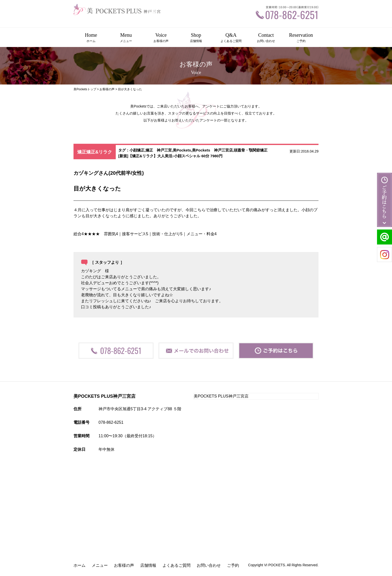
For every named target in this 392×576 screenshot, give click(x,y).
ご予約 (233, 565)
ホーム (79, 565)
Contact (266, 38)
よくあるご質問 (176, 565)
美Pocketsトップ (85, 89)
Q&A (231, 38)
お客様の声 (107, 89)
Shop (196, 38)
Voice (161, 38)
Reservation (301, 38)
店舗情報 (148, 565)
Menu (126, 38)
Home (91, 38)
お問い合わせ (209, 565)
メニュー (100, 565)
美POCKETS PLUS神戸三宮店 (221, 396)
